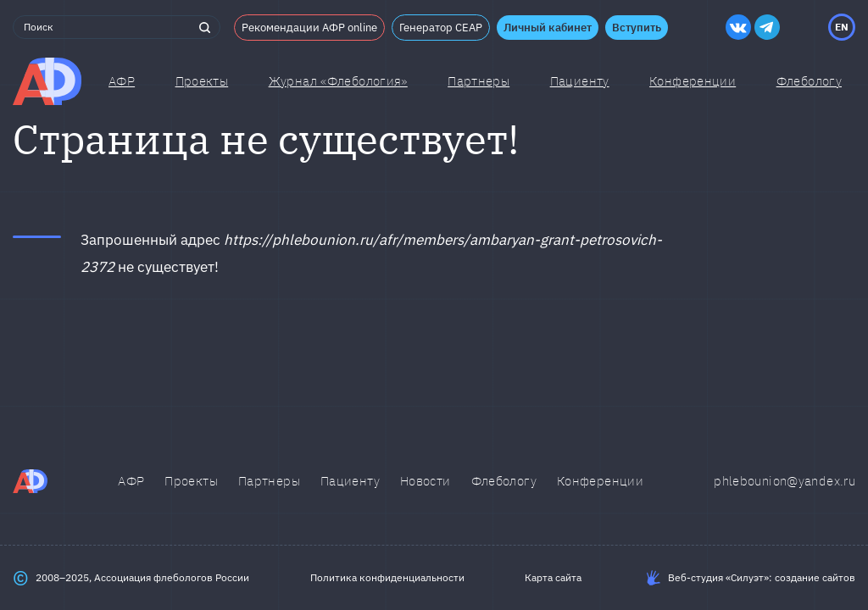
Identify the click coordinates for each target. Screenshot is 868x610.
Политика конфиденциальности (387, 577)
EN (842, 27)
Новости (426, 481)
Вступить (637, 28)
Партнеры (479, 81)
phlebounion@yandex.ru (785, 481)
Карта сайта (553, 577)
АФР (122, 81)
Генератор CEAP (441, 28)
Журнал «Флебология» (338, 81)
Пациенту (580, 81)
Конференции (693, 81)
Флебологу (504, 481)
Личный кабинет (548, 28)
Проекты (202, 81)
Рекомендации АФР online (309, 28)
